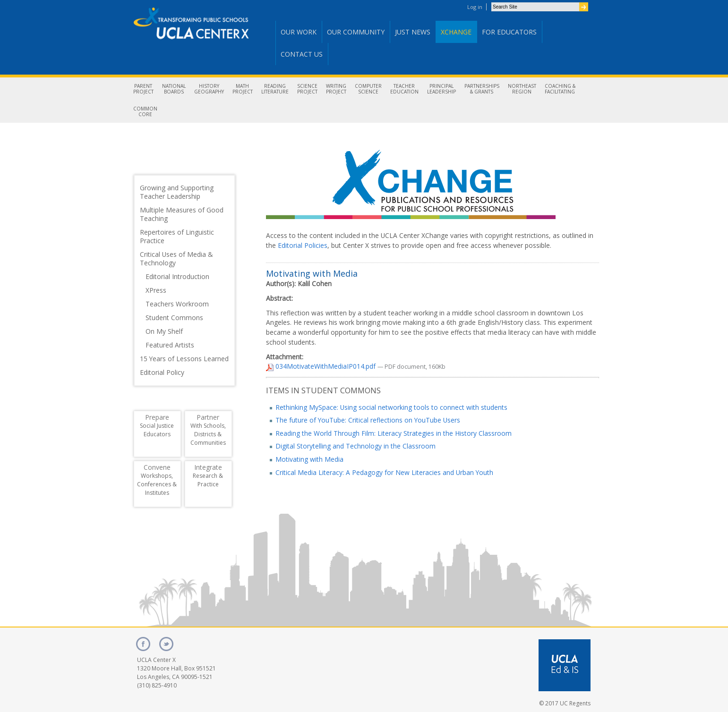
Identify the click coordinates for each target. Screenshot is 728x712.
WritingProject (336, 89)
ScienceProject (307, 89)
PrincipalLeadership (441, 89)
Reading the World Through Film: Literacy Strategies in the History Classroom (394, 433)
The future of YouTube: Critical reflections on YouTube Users (368, 420)
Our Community (356, 32)
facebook (143, 644)
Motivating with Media (309, 459)
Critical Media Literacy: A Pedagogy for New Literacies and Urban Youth (384, 472)
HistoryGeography (209, 89)
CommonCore (145, 111)
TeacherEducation (404, 89)
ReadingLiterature (275, 89)
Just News (413, 32)
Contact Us (302, 54)
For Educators (509, 32)
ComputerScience (368, 89)
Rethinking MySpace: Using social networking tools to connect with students (391, 407)
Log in (475, 7)
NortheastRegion (522, 89)
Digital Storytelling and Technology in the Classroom (355, 446)
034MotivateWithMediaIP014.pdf (322, 366)
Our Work (299, 32)
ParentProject (143, 89)
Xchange (456, 32)
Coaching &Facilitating (560, 89)
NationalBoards (174, 89)
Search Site (491, 2)
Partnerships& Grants (482, 89)
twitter (166, 644)
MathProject (243, 89)
